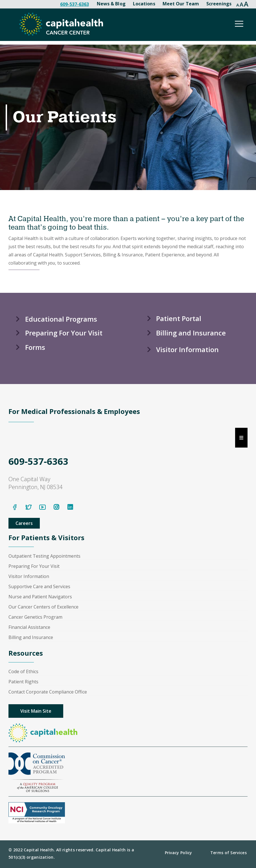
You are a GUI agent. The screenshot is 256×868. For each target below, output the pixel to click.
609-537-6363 (75, 4)
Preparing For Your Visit (34, 566)
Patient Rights (23, 682)
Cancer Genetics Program (35, 617)
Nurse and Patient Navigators (40, 597)
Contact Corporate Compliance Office (48, 692)
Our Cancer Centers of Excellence (43, 607)
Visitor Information (29, 576)
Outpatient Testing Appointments (44, 556)
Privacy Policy (179, 853)
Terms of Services (228, 853)
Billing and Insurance (31, 637)
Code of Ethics (23, 671)
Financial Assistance (29, 627)
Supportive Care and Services (39, 586)
